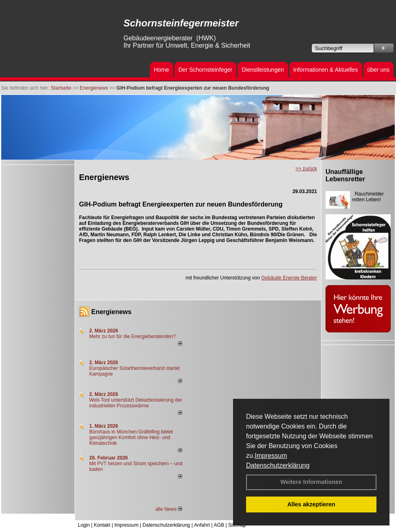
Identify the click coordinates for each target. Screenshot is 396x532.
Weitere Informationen (311, 482)
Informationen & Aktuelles (326, 70)
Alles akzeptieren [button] (311, 504)
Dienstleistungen (263, 70)
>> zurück (306, 169)
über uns (378, 70)
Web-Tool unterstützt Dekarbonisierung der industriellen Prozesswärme (136, 403)
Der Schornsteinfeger (205, 70)
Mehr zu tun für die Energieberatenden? (132, 336)
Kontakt (102, 525)
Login (84, 525)
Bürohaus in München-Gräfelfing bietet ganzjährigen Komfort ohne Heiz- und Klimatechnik (131, 437)
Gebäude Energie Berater (289, 278)
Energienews (111, 312)
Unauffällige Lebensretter (345, 175)
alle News (168, 509)
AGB (219, 525)
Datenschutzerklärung (278, 465)
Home (162, 70)
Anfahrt (202, 525)
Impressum (271, 456)
